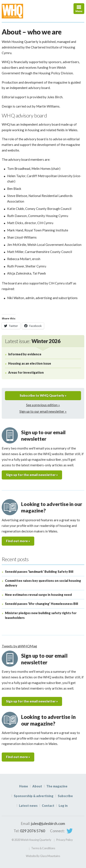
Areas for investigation (26, 372)
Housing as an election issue (30, 363)
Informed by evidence (25, 354)
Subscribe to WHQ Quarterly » (43, 395)
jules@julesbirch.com (48, 824)
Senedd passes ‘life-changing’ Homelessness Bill (41, 604)
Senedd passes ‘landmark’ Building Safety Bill (39, 572)
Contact (48, 806)
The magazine (57, 786)
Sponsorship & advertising (34, 796)
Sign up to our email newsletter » (43, 411)
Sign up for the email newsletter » (32, 475)
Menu (79, 11)
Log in (63, 806)
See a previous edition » (43, 405)
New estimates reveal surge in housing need (38, 595)
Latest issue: (33, 341)
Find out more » (18, 541)
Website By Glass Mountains (43, 856)
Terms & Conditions (43, 848)
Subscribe (65, 796)
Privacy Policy (65, 840)
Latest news (28, 806)
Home (24, 786)
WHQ (23, 11)
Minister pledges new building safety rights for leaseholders (41, 615)
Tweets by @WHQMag (19, 646)
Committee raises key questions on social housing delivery (43, 583)
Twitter (69, 831)
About (37, 786)
